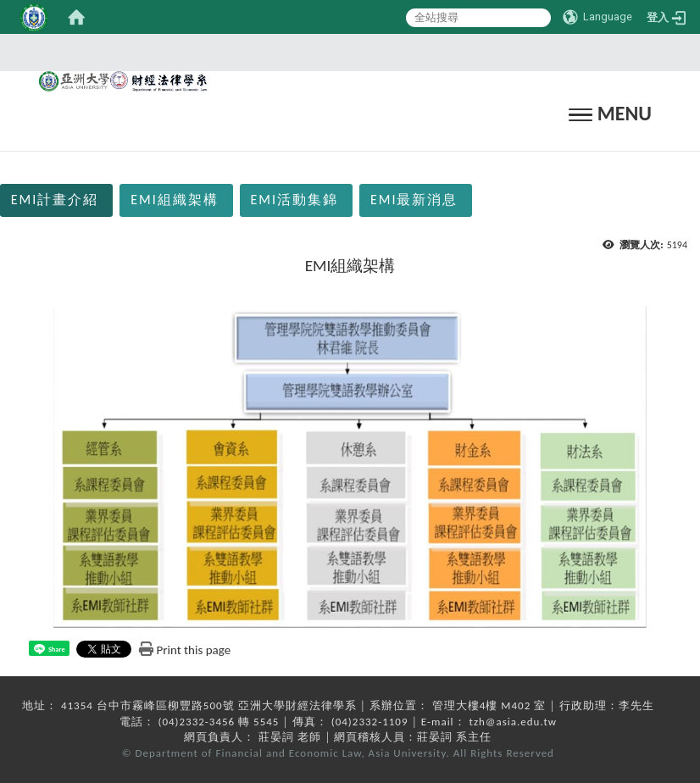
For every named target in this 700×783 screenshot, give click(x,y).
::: (345, 52)
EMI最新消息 (414, 200)
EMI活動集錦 (295, 200)
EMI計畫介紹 (55, 200)
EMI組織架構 (175, 200)
